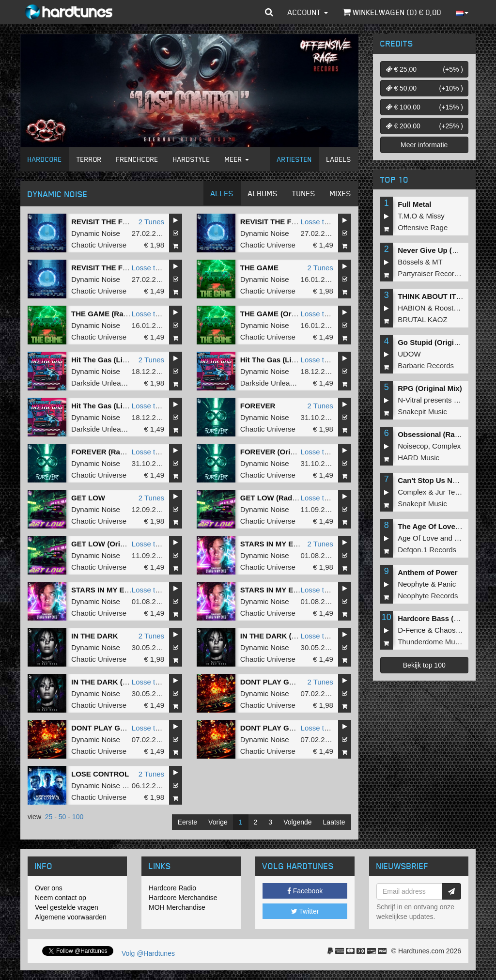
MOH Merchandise (177, 907)
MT (437, 262)
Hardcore (45, 159)
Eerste (187, 822)
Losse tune (318, 222)
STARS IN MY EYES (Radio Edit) (126, 590)
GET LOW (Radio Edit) (279, 498)
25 (49, 817)
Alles (222, 193)
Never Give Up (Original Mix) (447, 250)
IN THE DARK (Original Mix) (119, 682)
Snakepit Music (422, 412)
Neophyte (413, 584)
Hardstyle (192, 159)
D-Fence (412, 630)
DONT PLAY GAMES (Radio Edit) (297, 728)
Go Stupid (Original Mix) (439, 342)
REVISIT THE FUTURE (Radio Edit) (300, 222)
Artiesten (294, 159)
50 (62, 817)
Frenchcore (137, 159)
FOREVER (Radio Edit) (110, 452)
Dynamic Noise (96, 233)
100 (78, 817)
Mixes (341, 193)
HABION (412, 308)
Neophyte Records (428, 596)
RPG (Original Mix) (430, 388)
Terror (89, 159)
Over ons (49, 888)
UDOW (409, 354)
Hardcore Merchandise (183, 898)
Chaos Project (457, 630)
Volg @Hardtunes (148, 953)
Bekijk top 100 (424, 665)
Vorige (218, 822)
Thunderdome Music (431, 642)
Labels (339, 159)
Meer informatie (424, 145)
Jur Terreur (453, 492)
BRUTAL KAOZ (423, 319)
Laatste (334, 822)
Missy (435, 216)
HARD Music (418, 458)
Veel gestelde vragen (67, 907)
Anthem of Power (427, 572)
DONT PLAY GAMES (275, 682)
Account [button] (308, 12)
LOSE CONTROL (100, 774)
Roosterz (449, 308)
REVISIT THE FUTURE (109, 222)
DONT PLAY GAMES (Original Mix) (130, 728)
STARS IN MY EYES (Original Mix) (298, 590)
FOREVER (258, 406)
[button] (269, 12)
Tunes (304, 193)
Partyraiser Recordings (435, 273)
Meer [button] (237, 159)
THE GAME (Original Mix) (284, 314)
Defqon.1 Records (427, 550)
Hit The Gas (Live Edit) (110, 360)
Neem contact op (61, 898)
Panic (447, 584)
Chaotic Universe (99, 245)
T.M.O (407, 216)
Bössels (411, 262)
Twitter (305, 911)
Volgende (297, 822)
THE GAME (259, 268)
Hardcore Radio (172, 888)
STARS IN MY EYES (274, 544)
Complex (446, 446)
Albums (263, 193)
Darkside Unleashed (104, 383)
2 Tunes (151, 222)
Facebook (305, 891)
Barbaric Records (426, 366)
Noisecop (413, 446)
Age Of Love (418, 538)
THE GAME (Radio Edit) (112, 314)
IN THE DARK (95, 636)
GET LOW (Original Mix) (112, 544)
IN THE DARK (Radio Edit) (285, 636)
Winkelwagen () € (392, 12)
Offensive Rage (423, 227)
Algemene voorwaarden (71, 917)
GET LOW (88, 498)
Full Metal (414, 204)
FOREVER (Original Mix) (282, 452)
